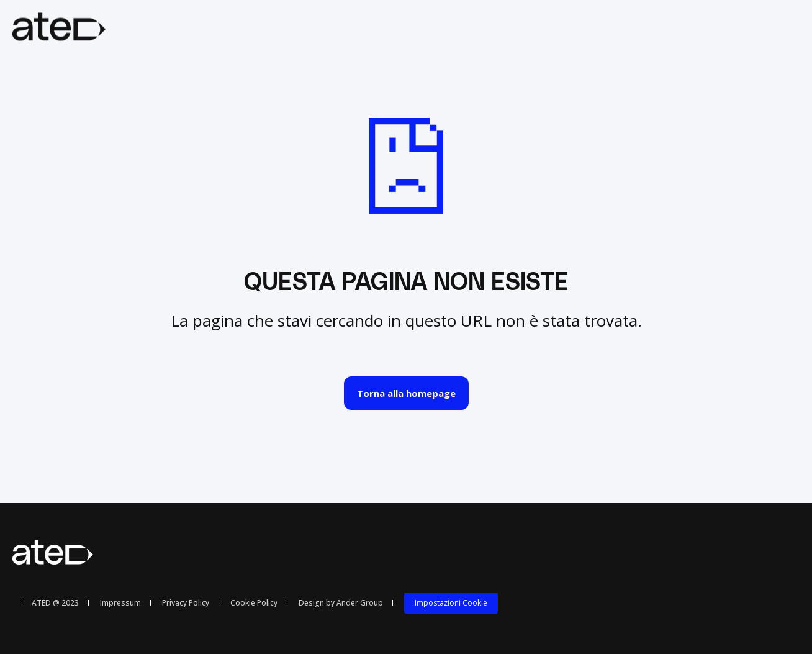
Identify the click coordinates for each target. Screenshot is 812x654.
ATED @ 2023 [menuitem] (55, 603)
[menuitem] (451, 603)
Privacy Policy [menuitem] (186, 603)
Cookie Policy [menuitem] (254, 603)
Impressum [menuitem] (120, 603)
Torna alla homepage (406, 393)
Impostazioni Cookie (451, 603)
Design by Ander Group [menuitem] (341, 603)
